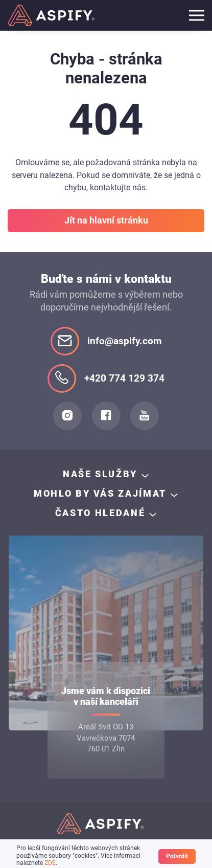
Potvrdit (177, 856)
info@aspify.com (106, 341)
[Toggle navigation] (197, 15)
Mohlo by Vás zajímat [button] (100, 494)
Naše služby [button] (100, 474)
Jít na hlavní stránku (106, 220)
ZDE (50, 863)
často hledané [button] (100, 513)
